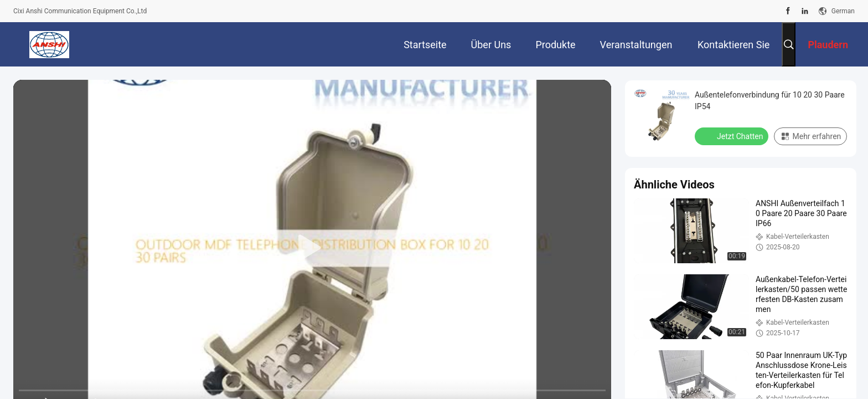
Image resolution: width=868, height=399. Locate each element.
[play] (312, 248)
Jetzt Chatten (733, 136)
